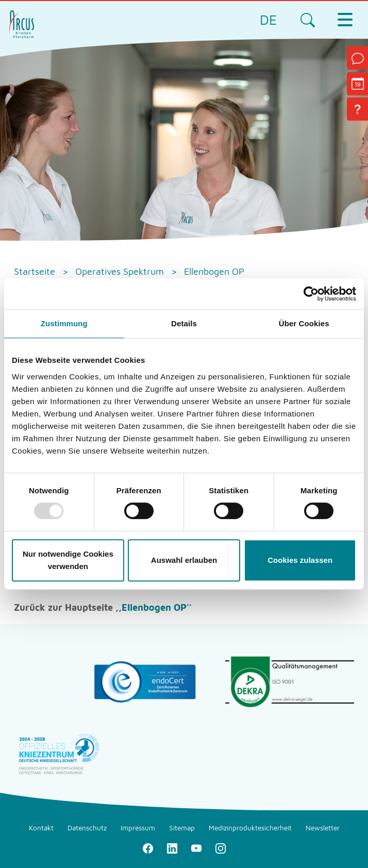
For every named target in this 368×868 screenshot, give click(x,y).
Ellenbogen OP (154, 607)
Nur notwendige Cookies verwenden (68, 560)
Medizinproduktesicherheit (250, 828)
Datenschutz (87, 828)
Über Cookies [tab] (304, 323)
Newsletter (323, 828)
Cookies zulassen (300, 560)
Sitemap (182, 828)
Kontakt (41, 828)
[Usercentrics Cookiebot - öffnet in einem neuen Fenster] (311, 294)
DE (269, 20)
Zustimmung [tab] (64, 323)
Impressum (138, 828)
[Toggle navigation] (345, 20)
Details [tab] (184, 323)
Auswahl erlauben (184, 560)
